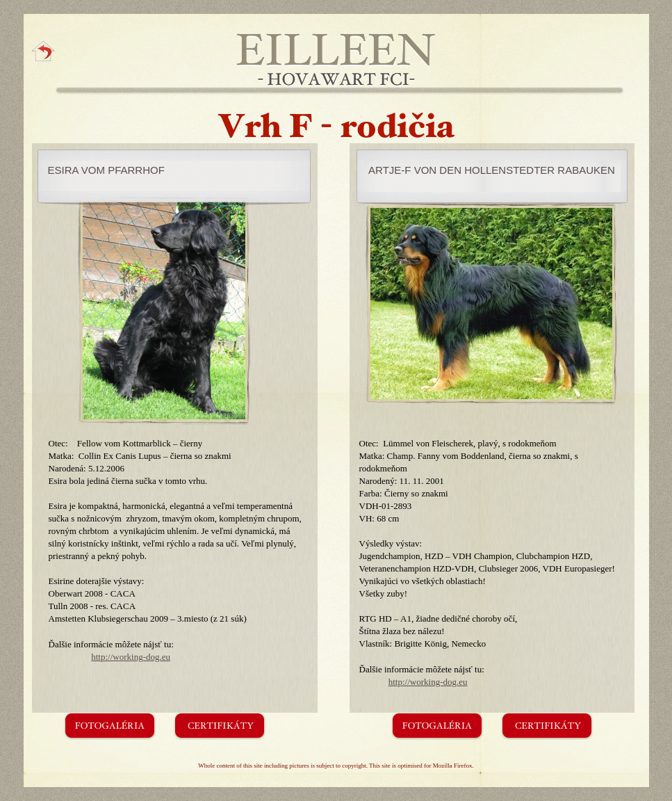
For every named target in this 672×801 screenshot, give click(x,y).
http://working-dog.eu (131, 657)
